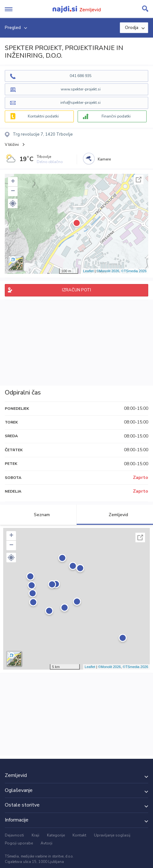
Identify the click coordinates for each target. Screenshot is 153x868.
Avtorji (46, 843)
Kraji (35, 835)
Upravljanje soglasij (112, 835)
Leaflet (88, 271)
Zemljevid (115, 515)
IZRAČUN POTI (76, 290)
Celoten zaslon (139, 180)
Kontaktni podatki (43, 116)
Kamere (104, 159)
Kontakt (79, 835)
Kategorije (56, 835)
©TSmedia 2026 (134, 271)
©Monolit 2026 (108, 271)
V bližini (12, 145)
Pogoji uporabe (19, 843)
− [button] (13, 191)
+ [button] (13, 182)
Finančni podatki (116, 116)
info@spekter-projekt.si (80, 103)
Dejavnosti (14, 835)
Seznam (38, 515)
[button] (13, 203)
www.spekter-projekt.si (81, 89)
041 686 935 (81, 76)
